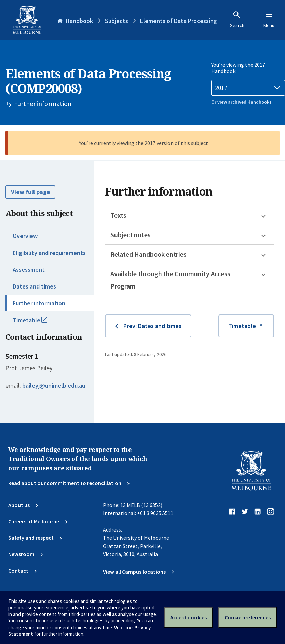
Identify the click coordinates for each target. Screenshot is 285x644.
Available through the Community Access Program (170, 280)
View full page (30, 192)
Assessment (29, 270)
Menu (269, 19)
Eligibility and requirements (49, 253)
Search (237, 19)
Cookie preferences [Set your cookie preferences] (248, 617)
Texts (118, 215)
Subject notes (131, 235)
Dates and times (34, 286)
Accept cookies (188, 617)
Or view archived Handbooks (241, 102)
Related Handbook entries (148, 254)
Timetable (38, 323)
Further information (39, 303)
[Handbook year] (248, 88)
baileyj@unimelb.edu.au (54, 386)
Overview (25, 236)
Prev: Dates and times (152, 326)
